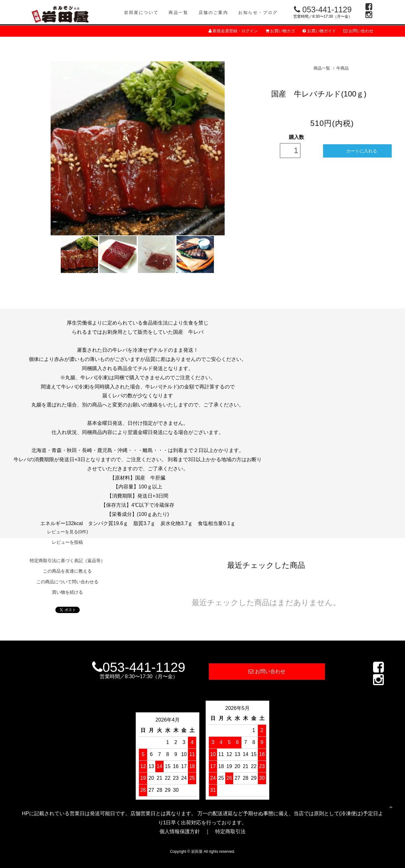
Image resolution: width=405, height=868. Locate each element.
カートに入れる (357, 151)
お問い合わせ (358, 31)
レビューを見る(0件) (68, 532)
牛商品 (343, 68)
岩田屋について (141, 12)
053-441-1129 (323, 9)
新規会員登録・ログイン (233, 31)
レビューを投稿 (67, 542)
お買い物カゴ (280, 31)
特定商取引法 (230, 831)
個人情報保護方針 (180, 831)
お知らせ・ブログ (258, 12)
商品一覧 (178, 12)
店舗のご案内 (214, 12)
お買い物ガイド (319, 31)
